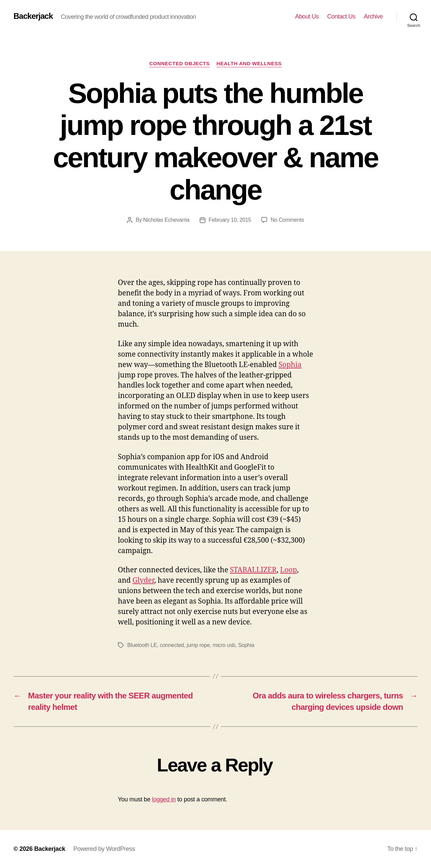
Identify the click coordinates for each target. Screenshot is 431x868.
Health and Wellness (249, 63)
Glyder (143, 581)
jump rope (198, 645)
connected (172, 645)
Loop (289, 570)
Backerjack (33, 16)
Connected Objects (179, 63)
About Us (307, 16)
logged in (164, 799)
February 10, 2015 (230, 220)
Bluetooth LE (142, 645)
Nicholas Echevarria (166, 220)
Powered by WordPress (104, 849)
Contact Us (341, 16)
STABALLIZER (253, 570)
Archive (373, 16)
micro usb (224, 645)
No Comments (287, 220)
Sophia (290, 365)
